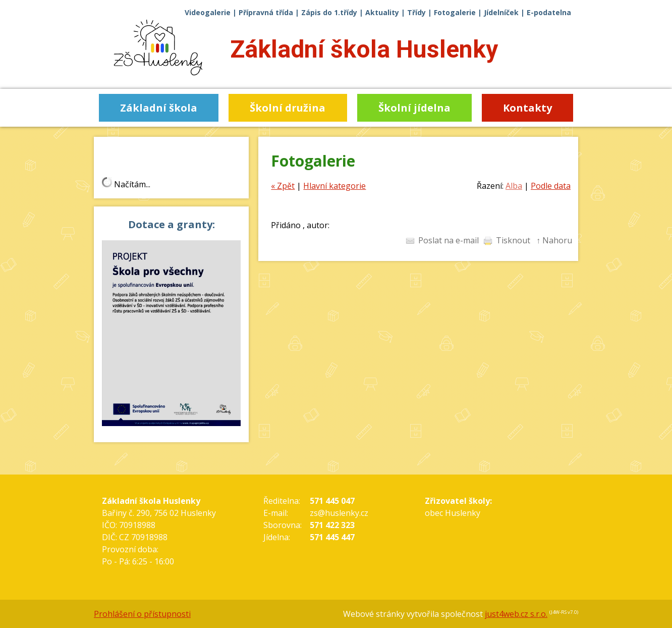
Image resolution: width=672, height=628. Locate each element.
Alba (514, 186)
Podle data (551, 186)
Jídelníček (501, 12)
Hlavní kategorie (334, 186)
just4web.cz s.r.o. (516, 614)
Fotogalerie (455, 12)
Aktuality (382, 12)
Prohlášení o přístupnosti (142, 614)
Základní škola (364, 49)
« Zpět (283, 186)
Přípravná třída (266, 12)
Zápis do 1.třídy (329, 12)
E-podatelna (549, 12)
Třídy (416, 12)
